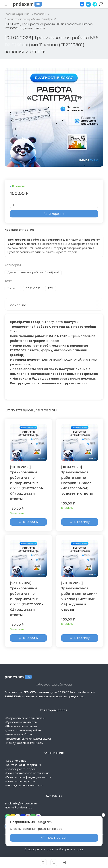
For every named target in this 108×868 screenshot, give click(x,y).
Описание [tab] (18, 305)
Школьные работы (19, 735)
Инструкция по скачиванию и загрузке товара (48, 383)
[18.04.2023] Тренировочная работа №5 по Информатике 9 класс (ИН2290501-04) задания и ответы (27, 483)
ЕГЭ (51, 288)
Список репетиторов (21, 769)
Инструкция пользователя (24, 786)
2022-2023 (33, 288)
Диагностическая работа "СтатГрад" (33, 273)
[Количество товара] (54, 205)
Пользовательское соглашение (28, 773)
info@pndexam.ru (25, 804)
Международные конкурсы (25, 743)
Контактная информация (24, 765)
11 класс (13, 288)
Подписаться (54, 838)
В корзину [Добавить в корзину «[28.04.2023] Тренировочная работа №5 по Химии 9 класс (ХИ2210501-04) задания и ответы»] (82, 638)
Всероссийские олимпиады (25, 718)
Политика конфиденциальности (29, 777)
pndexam (27, 4)
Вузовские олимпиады (22, 722)
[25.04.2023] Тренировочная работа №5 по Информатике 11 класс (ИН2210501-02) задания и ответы (26, 599)
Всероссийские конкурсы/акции (29, 739)
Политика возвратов (21, 782)
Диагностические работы (24, 731)
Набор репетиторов (70, 850)
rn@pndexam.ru (22, 808)
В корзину (56, 214)
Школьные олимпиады (22, 726)
